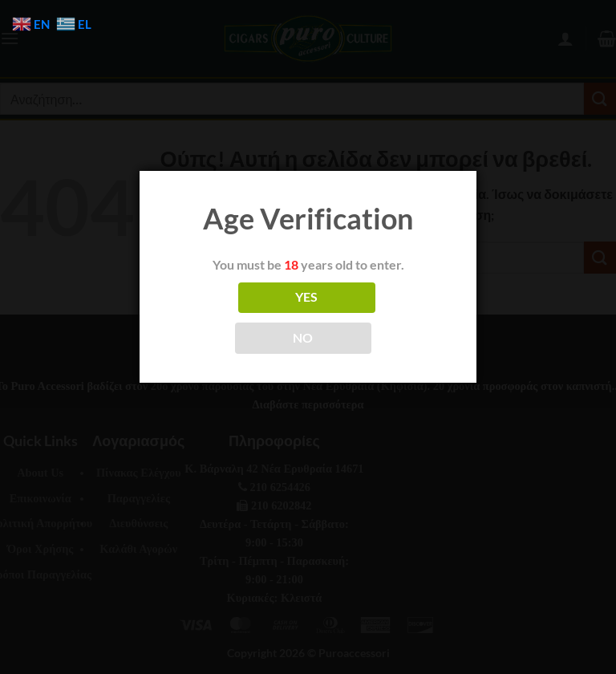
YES (307, 297)
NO (303, 338)
